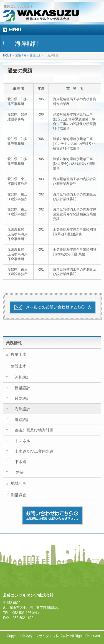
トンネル (21, 441)
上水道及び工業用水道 (32, 451)
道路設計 (21, 420)
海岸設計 (21, 409)
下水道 (19, 462)
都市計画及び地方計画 (32, 430)
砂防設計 (21, 398)
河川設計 (21, 377)
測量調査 (19, 495)
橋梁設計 (21, 388)
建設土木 (19, 366)
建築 (17, 472)
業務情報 (14, 343)
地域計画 (19, 483)
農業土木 (19, 354)
